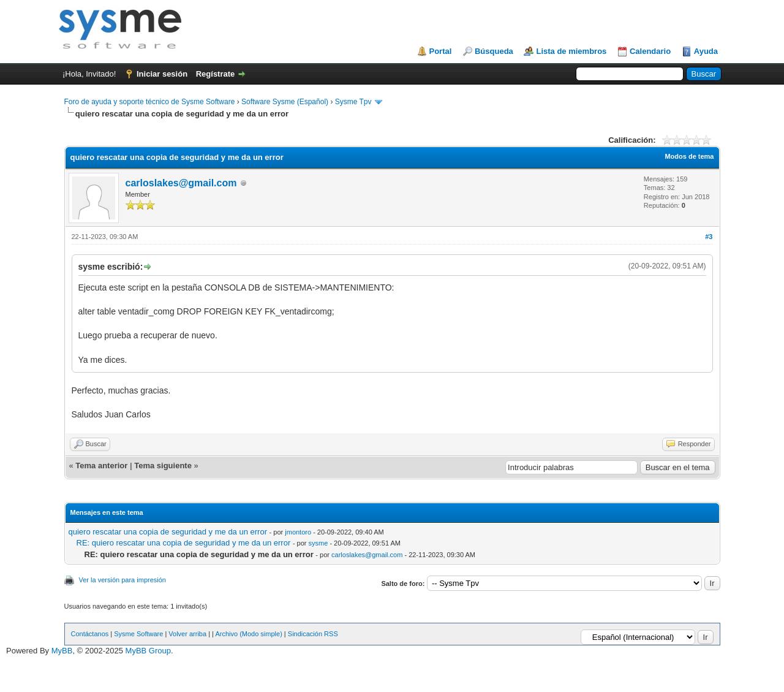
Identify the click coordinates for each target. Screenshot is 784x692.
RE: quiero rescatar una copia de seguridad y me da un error (184, 543)
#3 (709, 237)
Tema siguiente (163, 466)
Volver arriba (187, 634)
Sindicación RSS (313, 634)
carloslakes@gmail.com (181, 183)
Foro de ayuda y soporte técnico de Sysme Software (150, 102)
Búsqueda (494, 51)
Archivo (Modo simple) (248, 634)
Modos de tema (689, 156)
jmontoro (298, 532)
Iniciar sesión (162, 74)
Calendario (650, 51)
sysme (318, 543)
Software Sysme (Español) (285, 102)
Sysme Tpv (353, 102)
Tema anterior (101, 466)
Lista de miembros (571, 51)
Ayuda (706, 51)
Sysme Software (138, 634)
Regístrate (216, 74)
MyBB (62, 651)
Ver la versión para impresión (123, 580)
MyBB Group (148, 651)
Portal (441, 51)
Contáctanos (90, 634)
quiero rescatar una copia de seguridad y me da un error (168, 532)
